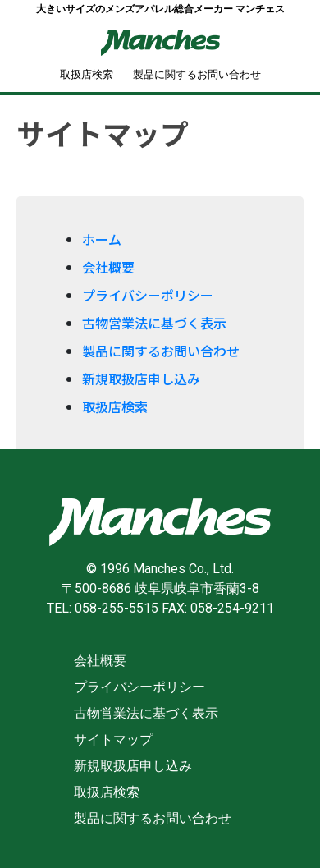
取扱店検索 (87, 74)
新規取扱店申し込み (141, 379)
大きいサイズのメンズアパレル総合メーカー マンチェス (160, 9)
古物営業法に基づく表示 (154, 323)
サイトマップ (113, 739)
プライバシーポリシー (148, 295)
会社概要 (108, 267)
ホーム (102, 239)
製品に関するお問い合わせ (197, 74)
